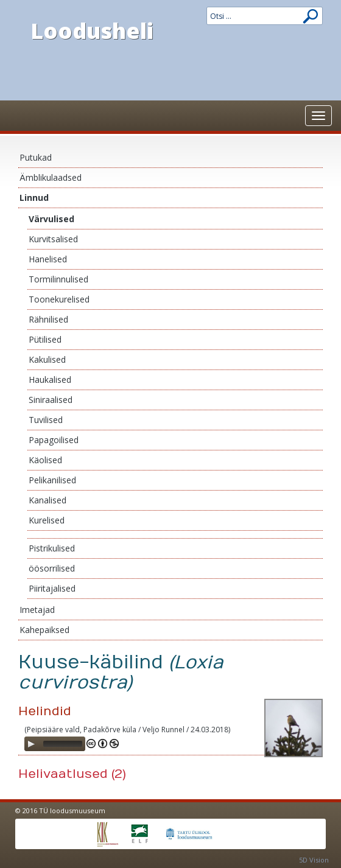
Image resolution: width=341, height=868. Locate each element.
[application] (55, 744)
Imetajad (37, 610)
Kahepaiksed (44, 630)
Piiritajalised (52, 588)
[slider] (63, 744)
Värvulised (51, 219)
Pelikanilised (52, 480)
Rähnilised (48, 319)
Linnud (34, 198)
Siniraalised (51, 400)
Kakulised (47, 359)
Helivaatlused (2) (72, 774)
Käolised (45, 460)
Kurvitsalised (53, 239)
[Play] (31, 744)
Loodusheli (92, 31)
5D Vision (314, 860)
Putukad (36, 157)
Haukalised (50, 380)
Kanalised (47, 500)
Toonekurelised (59, 299)
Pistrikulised (52, 548)
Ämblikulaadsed (51, 177)
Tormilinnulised (58, 279)
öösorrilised (52, 568)
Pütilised (45, 339)
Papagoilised (54, 440)
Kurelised (47, 520)
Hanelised (48, 259)
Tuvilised (46, 420)
